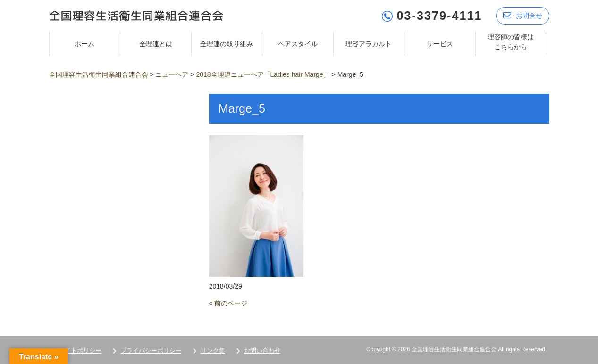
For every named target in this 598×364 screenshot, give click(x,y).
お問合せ (523, 15)
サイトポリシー (80, 351)
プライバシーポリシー (151, 351)
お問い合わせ (262, 351)
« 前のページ (228, 303)
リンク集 (213, 351)
